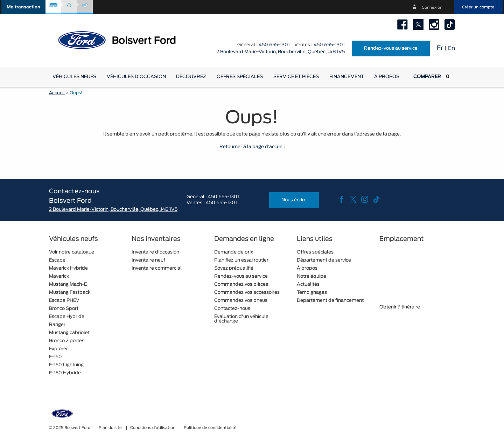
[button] (23, 7)
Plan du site (111, 428)
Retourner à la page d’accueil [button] (252, 147)
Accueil (57, 93)
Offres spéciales (240, 77)
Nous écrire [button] (294, 200)
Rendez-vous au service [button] (391, 48)
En (451, 48)
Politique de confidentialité (210, 428)
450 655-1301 (274, 45)
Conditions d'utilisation (153, 428)
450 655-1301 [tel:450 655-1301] (329, 45)
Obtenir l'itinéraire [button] (400, 307)
